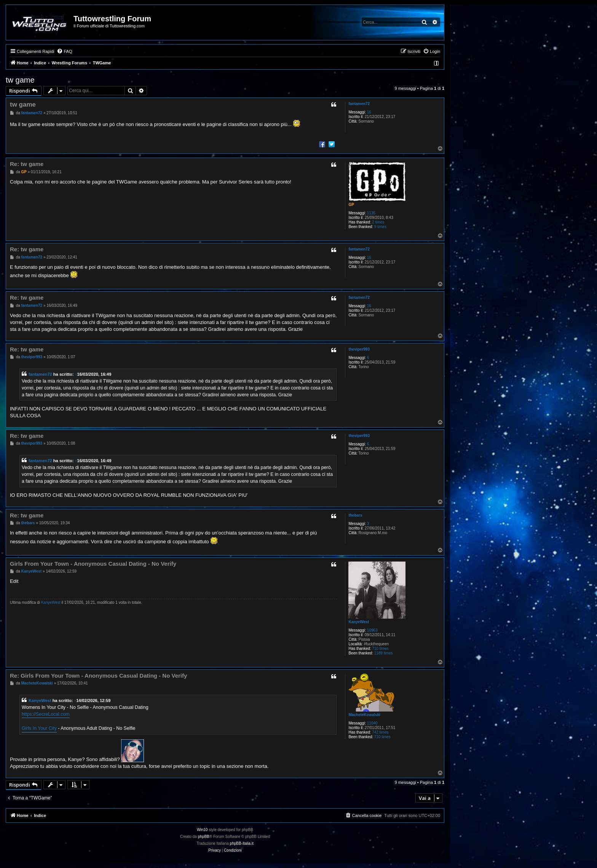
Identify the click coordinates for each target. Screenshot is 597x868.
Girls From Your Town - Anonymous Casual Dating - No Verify (93, 564)
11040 (372, 723)
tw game (20, 80)
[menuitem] (64, 51)
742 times (380, 732)
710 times (380, 649)
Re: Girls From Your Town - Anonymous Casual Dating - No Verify (98, 676)
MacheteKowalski (364, 715)
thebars (355, 515)
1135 (371, 213)
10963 (372, 630)
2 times (378, 222)
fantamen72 (359, 104)
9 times (380, 227)
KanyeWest (359, 622)
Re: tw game (27, 164)
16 (369, 112)
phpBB (204, 837)
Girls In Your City (39, 728)
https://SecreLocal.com (46, 714)
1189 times (384, 653)
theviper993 (359, 349)
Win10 (202, 830)
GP (351, 205)
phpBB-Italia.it (242, 843)
